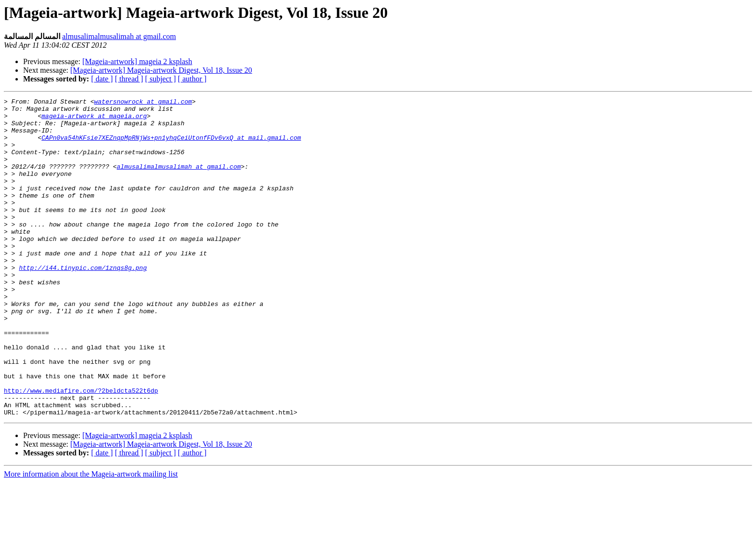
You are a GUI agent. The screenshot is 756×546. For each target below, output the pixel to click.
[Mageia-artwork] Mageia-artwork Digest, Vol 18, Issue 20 (161, 70)
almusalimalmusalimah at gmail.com (119, 36)
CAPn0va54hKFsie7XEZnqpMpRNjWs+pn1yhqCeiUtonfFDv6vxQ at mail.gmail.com (171, 146)
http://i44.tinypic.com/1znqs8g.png (83, 302)
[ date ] (102, 79)
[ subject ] (161, 79)
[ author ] (192, 79)
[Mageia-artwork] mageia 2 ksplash (137, 61)
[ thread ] (129, 79)
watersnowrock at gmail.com (143, 103)
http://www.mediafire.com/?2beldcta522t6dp (81, 450)
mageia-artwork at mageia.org (94, 120)
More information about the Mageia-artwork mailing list (91, 538)
